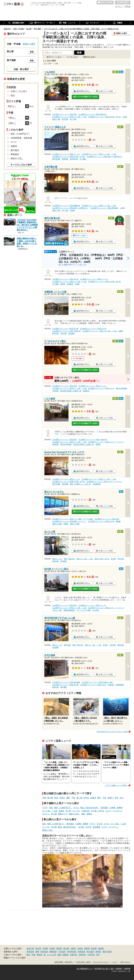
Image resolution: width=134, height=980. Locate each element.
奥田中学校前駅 (121, 388)
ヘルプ (114, 962)
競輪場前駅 (120, 685)
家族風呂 (15, 154)
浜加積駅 (64, 561)
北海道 (80, 948)
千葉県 (45, 948)
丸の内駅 (96, 610)
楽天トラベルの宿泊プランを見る (85, 97)
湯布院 (98, 952)
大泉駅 (77, 284)
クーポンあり (72, 57)
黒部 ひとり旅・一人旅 (85, 559)
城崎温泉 (53, 952)
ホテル (76, 808)
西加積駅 (72, 333)
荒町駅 (66, 524)
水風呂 (61, 811)
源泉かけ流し (74, 814)
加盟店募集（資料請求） (64, 962)
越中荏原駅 (56, 159)
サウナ (45, 808)
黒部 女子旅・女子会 (102, 559)
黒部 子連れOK (69, 559)
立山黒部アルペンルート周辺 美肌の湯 (92, 114)
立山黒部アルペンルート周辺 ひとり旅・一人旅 (69, 117)
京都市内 (82, 955)
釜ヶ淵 (79, 798)
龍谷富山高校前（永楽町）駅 (71, 391)
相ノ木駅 (73, 119)
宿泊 (51, 808)
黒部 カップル (57, 559)
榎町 (68, 798)
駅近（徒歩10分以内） (90, 808)
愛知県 (94, 948)
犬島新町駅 (96, 484)
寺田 (44, 798)
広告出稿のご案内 (83, 962)
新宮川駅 (65, 119)
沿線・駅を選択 (21, 69)
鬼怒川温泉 (107, 952)
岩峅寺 (93, 798)
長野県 (87, 948)
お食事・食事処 (116, 808)
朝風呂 (89, 814)
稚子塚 (50, 798)
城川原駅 (65, 484)
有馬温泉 (44, 952)
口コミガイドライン (101, 962)
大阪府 (73, 948)
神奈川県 (30, 948)
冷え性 (68, 811)
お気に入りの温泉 (105, 3)
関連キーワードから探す (15, 958)
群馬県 (59, 948)
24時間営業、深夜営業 (21, 138)
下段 (73, 798)
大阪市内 (73, 955)
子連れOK (85, 811)
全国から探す (29, 44)
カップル (76, 811)
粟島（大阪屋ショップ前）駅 (80, 484)
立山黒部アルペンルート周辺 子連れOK (66, 331)
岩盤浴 (14, 146)
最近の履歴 (123, 3)
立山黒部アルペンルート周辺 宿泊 (65, 114)
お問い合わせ (125, 962)
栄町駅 (63, 284)
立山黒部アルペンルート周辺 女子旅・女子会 (104, 117)
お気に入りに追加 (106, 91)
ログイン (119, 6)
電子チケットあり (54, 57)
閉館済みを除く (90, 57)
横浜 (28, 955)
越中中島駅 (56, 484)
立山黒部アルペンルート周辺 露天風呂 (104, 208)
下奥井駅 (55, 391)
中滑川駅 (64, 333)
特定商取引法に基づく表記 (104, 969)
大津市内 (91, 955)
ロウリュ (46, 814)
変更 (32, 52)
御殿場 (66, 955)
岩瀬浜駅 (111, 685)
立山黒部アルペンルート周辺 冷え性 (65, 279)
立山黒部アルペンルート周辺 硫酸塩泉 (66, 206)
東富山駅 (55, 687)
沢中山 (86, 798)
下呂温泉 (62, 952)
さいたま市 (52, 955)
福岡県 (101, 948)
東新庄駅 (65, 159)
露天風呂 (104, 808)
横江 (99, 798)
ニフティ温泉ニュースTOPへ (116, 785)
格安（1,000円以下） (63, 808)
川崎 (33, 955)
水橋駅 (121, 331)
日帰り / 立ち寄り (19, 91)
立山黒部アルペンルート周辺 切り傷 (65, 329)
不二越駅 (83, 159)
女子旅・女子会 (98, 811)
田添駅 (72, 210)
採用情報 (127, 969)
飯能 (59, 955)
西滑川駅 (55, 333)
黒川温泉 (90, 952)
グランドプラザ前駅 (84, 610)
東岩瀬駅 (64, 687)
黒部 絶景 (67, 645)
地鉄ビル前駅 (75, 524)
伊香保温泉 (72, 952)
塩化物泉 (96, 827)
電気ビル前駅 (57, 524)
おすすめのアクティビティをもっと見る (112, 732)
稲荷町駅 (70, 284)
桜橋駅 (118, 521)
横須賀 (40, 955)
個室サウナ (63, 814)
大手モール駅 (57, 610)
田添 (56, 798)
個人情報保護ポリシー (85, 969)
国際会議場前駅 (69, 610)
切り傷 (54, 814)
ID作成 (128, 6)
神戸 (98, 955)
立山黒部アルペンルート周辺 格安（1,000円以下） (105, 157)
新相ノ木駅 (56, 119)
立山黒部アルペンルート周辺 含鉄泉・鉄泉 (97, 682)
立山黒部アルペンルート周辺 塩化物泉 (66, 682)
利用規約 (119, 969)
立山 (122, 798)
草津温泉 (30, 952)
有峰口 (110, 798)
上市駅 (125, 117)
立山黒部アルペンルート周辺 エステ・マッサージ (106, 442)
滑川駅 (113, 559)
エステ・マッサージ (114, 811)
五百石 (62, 798)
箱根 (37, 952)
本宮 (116, 798)
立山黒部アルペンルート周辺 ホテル (101, 388)
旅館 (83, 814)
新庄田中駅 (74, 159)
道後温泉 (81, 952)
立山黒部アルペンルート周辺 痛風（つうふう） (69, 521)
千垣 (104, 798)
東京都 (66, 948)
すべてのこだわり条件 (21, 165)
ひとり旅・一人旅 (50, 811)
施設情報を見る (83, 91)
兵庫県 (52, 948)
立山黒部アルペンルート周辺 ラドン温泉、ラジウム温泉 (73, 519)
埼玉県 (38, 948)
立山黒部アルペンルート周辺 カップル (66, 154)
